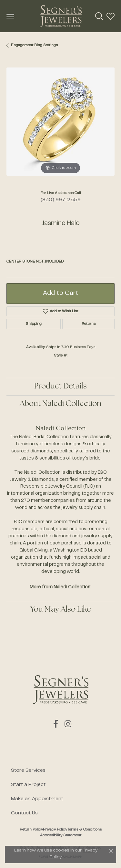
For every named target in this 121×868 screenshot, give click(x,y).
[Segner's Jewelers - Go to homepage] (61, 690)
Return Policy (31, 830)
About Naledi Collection (60, 404)
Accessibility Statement (61, 835)
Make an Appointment (37, 799)
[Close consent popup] (111, 851)
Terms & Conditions (84, 830)
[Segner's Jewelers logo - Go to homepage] (61, 16)
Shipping (34, 324)
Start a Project (28, 785)
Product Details (60, 387)
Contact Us (24, 813)
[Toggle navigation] (10, 16)
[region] (60, 122)
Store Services (28, 770)
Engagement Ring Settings (34, 45)
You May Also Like (61, 610)
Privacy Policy (55, 830)
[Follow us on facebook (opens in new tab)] (56, 724)
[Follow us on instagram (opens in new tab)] (68, 724)
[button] (99, 16)
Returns (89, 324)
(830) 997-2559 (61, 200)
